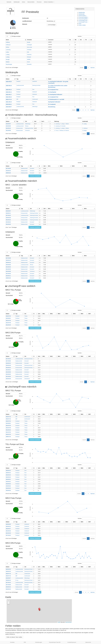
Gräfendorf (35, 81)
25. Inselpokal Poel (53, 90)
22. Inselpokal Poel (53, 97)
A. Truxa (56, 130)
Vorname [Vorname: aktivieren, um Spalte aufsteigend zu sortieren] (29, 40)
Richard (29, 57)
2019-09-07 (9, 107)
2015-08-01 (8, 318)
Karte (80, 24)
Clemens (29, 55)
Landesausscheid (20, 85)
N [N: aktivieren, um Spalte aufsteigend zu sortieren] (39, 166)
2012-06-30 (8, 325)
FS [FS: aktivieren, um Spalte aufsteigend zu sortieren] (86, 40)
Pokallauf (18, 81)
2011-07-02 (8, 432)
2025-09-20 (9, 82)
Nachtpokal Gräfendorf (54, 102)
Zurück (82, 68)
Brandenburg (52, 107)
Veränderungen (39, 642)
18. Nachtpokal (52, 92)
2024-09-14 (9, 92)
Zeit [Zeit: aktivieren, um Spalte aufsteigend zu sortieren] (35, 121)
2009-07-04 (8, 437)
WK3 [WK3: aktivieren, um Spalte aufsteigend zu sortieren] (73, 166)
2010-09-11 (8, 276)
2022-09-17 (9, 95)
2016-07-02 (8, 316)
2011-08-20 (8, 274)
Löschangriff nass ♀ (84, 20)
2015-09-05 (8, 126)
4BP (17, 99)
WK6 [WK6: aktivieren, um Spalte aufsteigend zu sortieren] (82, 314)
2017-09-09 (8, 168)
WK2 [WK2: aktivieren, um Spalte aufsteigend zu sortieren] (61, 166)
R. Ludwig (84, 124)
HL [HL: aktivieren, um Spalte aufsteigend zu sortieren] (70, 40)
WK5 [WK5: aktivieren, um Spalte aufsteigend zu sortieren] (74, 314)
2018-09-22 (8, 484)
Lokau (7, 52)
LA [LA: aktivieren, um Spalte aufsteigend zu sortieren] (91, 40)
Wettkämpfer (82, 12)
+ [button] (9, 601)
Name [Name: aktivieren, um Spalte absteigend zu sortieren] (7, 40)
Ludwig (8, 55)
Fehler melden (82, 25)
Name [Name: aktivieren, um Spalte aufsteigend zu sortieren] (50, 79)
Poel (33, 89)
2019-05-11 (8, 213)
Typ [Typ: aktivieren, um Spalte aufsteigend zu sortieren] (17, 79)
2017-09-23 (8, 535)
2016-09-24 (8, 488)
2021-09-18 (9, 102)
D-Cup (17, 580)
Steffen (29, 59)
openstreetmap (69, 622)
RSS (25, 642)
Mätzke (8, 62)
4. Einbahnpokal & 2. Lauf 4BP (56, 99)
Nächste (92, 68)
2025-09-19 (9, 86)
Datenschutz (88, 642)
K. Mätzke (67, 124)
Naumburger (9, 64)
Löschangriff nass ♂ (84, 22)
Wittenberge (35, 107)
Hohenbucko (27, 379)
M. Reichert (66, 130)
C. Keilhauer (85, 128)
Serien (23, 2)
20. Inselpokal (52, 104)
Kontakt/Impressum (72, 642)
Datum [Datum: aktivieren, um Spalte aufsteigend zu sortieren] (8, 79)
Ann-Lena (29, 47)
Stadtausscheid (24, 168)
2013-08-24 (8, 222)
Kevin (28, 62)
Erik (28, 52)
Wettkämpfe (17, 2)
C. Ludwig (62, 124)
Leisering (8, 50)
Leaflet (59, 622)
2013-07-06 (8, 323)
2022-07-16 (9, 99)
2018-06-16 (8, 580)
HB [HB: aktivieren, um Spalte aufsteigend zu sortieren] (76, 40)
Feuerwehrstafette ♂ (84, 19)
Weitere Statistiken (49, 2)
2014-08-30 (8, 267)
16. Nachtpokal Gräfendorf (55, 95)
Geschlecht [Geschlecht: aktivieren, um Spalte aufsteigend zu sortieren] (51, 40)
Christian (29, 50)
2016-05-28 (8, 218)
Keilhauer (8, 45)
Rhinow (27, 126)
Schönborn (28, 130)
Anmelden (12, 642)
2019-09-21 (9, 104)
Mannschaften (31, 2)
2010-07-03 (8, 434)
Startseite (9, 2)
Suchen (87, 36)
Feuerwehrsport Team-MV (55, 642)
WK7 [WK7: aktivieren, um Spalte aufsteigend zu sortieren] (90, 314)
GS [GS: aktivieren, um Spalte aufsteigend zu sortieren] (81, 40)
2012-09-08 (8, 130)
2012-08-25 (8, 224)
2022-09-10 (9, 97)
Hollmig (8, 42)
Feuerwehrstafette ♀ (84, 17)
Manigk (8, 59)
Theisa (26, 316)
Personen (39, 2)
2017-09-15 (8, 215)
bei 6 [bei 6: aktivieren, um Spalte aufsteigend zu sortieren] (43, 121)
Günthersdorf (35, 99)
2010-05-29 (8, 379)
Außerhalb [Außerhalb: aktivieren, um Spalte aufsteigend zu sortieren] (85, 121)
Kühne (8, 47)
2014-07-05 (8, 321)
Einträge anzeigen (13, 36)
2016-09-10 (8, 171)
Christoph (29, 45)
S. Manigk (84, 130)
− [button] (9, 603)
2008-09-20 (8, 173)
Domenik (29, 64)
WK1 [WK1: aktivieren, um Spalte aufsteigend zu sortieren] (49, 166)
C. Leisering (57, 124)
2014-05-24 (8, 128)
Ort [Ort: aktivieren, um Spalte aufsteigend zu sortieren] (33, 79)
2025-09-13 (9, 90)
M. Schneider (63, 126)
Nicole (29, 42)
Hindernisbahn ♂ (83, 16)
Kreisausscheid (19, 128)
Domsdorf (32, 168)
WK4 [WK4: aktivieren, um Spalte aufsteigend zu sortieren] (85, 166)
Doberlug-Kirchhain (36, 85)
